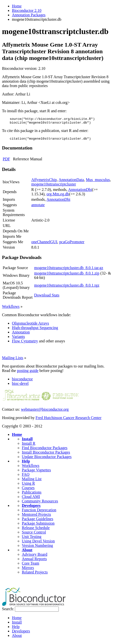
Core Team (30, 565)
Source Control (34, 534)
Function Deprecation (39, 512)
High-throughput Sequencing (35, 330)
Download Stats (47, 297)
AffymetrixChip (44, 182)
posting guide (28, 373)
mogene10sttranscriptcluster (54, 186)
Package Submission (38, 525)
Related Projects (35, 574)
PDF (6, 161)
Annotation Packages (29, 15)
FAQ (26, 477)
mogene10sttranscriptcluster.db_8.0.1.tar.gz (69, 270)
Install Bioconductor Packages (46, 454)
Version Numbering (37, 548)
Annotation (21, 334)
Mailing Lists (13, 360)
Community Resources (40, 503)
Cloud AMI (31, 499)
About (27, 552)
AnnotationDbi (80, 192)
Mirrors (28, 570)
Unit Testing (32, 539)
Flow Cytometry (25, 343)
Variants (18, 339)
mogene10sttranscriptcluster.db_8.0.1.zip (67, 275)
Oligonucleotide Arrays (30, 325)
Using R (28, 486)
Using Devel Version (38, 543)
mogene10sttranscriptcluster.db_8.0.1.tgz (67, 287)
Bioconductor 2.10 (27, 10)
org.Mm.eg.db (58, 196)
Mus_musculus (98, 182)
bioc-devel (20, 386)
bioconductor (22, 381)
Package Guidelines (38, 521)
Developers (31, 508)
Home (17, 6)
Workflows (11, 309)
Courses (28, 490)
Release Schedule (36, 530)
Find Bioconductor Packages (45, 450)
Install (27, 441)
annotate (38, 207)
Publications (32, 494)
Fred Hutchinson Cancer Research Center (69, 420)
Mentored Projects (36, 517)
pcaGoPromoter (72, 244)
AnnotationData (71, 182)
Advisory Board (35, 557)
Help (26, 463)
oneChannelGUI (44, 244)
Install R (29, 446)
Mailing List (32, 481)
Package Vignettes (36, 472)
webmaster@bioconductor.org (45, 412)
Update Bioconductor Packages (47, 459)
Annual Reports (34, 561)
